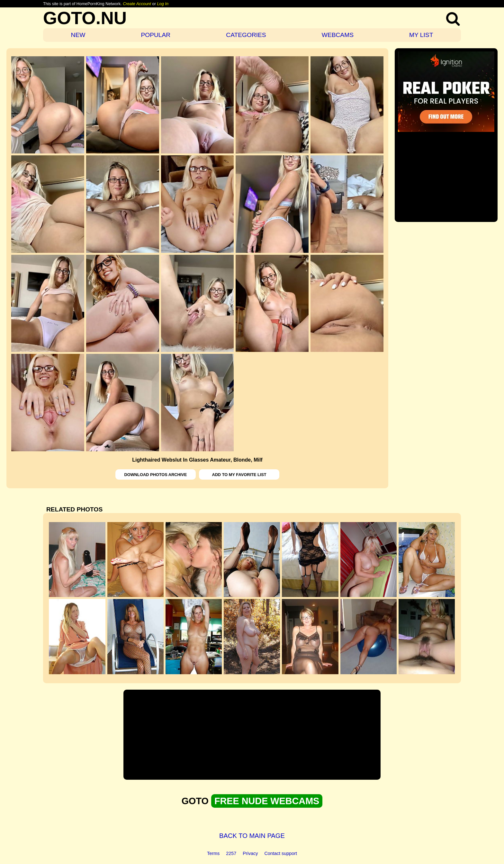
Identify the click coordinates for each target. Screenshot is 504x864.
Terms (213, 853)
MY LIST (421, 35)
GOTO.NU (85, 18)
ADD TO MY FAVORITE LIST (239, 475)
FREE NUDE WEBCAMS (267, 801)
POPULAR (156, 35)
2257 (231, 853)
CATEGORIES (246, 35)
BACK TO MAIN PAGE (252, 836)
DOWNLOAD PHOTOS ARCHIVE (156, 475)
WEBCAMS (338, 35)
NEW (78, 35)
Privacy (250, 853)
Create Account (137, 4)
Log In (163, 4)
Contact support (281, 853)
